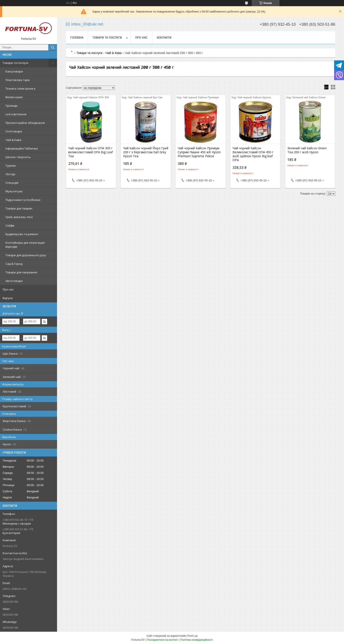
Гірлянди (12, 106)
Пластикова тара (18, 80)
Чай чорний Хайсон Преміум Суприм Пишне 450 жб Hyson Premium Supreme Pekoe (199, 152)
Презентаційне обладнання (25, 123)
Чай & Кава (13, 140)
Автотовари (14, 281)
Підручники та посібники (23, 200)
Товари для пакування (21, 272)
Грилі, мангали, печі (19, 217)
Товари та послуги (15, 63)
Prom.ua (193, 636)
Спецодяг (12, 183)
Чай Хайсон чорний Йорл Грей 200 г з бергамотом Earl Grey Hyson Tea (146, 152)
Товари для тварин (19, 208)
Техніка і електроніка (20, 88)
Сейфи (10, 225)
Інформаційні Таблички (22, 148)
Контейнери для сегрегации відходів (25, 245)
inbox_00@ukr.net (15, 589)
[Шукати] (53, 47)
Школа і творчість (18, 157)
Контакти (164, 38)
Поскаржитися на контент (163, 640)
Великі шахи (14, 97)
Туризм (11, 166)
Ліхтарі (10, 174)
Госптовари (14, 131)
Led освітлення (16, 114)
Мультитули (14, 191)
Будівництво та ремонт (22, 234)
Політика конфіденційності (197, 640)
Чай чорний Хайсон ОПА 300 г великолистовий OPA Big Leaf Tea (90, 152)
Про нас (8, 289)
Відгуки (8, 298)
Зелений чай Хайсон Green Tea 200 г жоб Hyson (307, 150)
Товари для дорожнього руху (26, 255)
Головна (77, 38)
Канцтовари (14, 71)
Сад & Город (14, 264)
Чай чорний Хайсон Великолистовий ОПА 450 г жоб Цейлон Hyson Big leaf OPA (253, 154)
